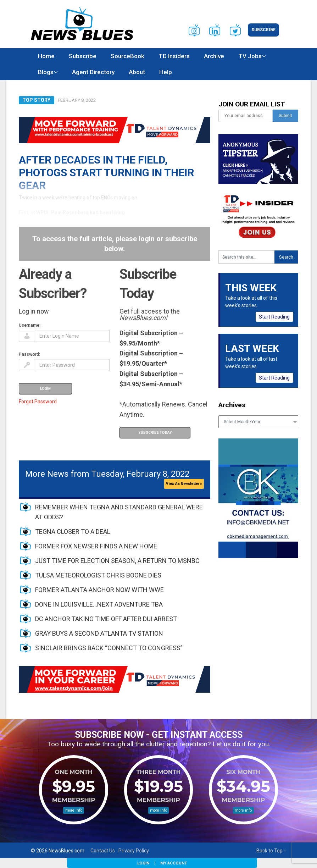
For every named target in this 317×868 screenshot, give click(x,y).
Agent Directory (93, 72)
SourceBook (127, 56)
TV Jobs (250, 56)
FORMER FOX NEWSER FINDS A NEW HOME (96, 546)
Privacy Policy (134, 851)
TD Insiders (174, 56)
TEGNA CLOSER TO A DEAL (73, 532)
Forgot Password (38, 402)
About (137, 72)
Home (46, 56)
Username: (30, 325)
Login (143, 863)
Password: (29, 354)
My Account (174, 863)
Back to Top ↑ (271, 851)
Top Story (36, 100)
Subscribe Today (155, 433)
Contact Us (103, 851)
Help (166, 72)
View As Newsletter (184, 484)
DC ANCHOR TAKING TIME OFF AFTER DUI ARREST (106, 619)
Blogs (46, 72)
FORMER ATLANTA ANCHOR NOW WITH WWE (99, 590)
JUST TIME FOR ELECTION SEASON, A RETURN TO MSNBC (117, 561)
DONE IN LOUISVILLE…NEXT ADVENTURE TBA (99, 604)
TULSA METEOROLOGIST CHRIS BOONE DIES (98, 575)
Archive (214, 56)
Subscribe (263, 30)
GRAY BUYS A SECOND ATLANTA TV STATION (99, 633)
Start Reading (274, 317)
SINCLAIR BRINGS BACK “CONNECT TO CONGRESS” (109, 648)
